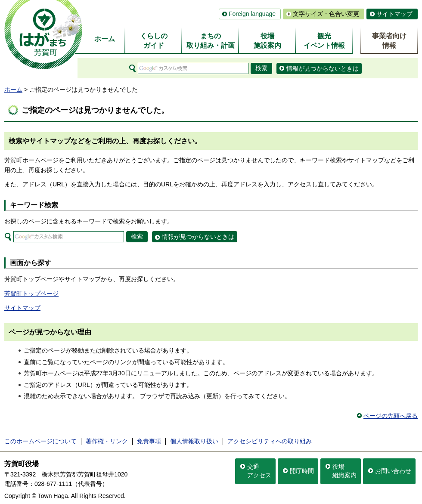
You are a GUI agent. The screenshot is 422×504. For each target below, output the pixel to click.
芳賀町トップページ (31, 294)
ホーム (13, 90)
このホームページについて (40, 441)
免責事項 (149, 441)
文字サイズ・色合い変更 (326, 14)
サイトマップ (394, 14)
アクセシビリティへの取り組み (270, 441)
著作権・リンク (107, 441)
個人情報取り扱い (194, 441)
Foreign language (252, 14)
